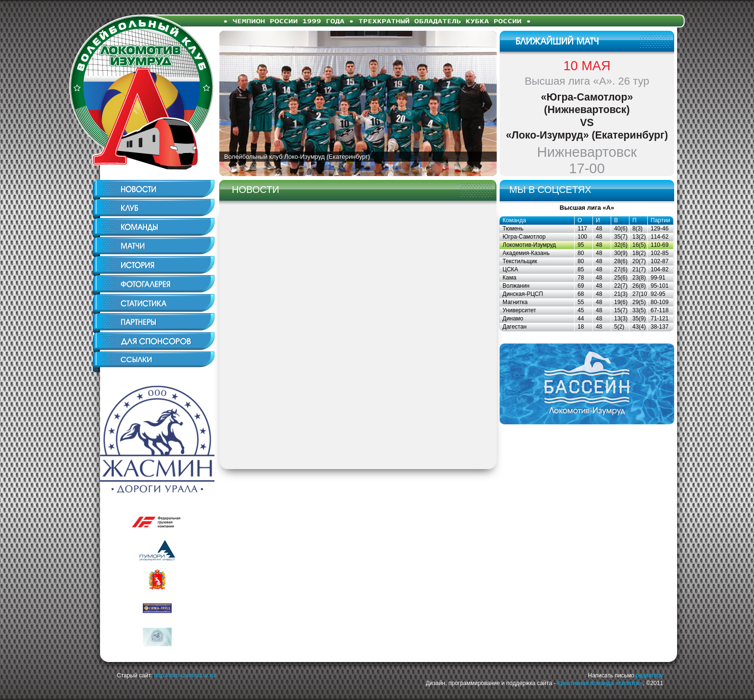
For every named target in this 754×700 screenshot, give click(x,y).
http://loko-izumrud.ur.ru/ (185, 675)
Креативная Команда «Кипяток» (600, 683)
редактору (649, 675)
